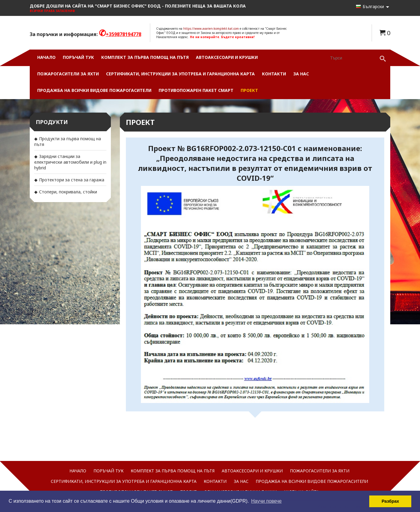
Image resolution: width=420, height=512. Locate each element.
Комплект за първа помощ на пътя (145, 57)
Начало (46, 57)
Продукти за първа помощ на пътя (68, 141)
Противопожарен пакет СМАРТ (196, 90)
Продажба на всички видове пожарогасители (94, 90)
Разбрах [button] (390, 501)
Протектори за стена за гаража (72, 180)
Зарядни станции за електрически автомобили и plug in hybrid (70, 162)
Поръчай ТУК (78, 57)
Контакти (274, 74)
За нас (301, 74)
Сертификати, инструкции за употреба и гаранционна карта (180, 74)
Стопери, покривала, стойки (68, 192)
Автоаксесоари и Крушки (227, 57)
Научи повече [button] (266, 501)
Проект (249, 90)
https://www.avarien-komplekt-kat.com (211, 29)
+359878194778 (123, 34)
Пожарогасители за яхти (68, 74)
